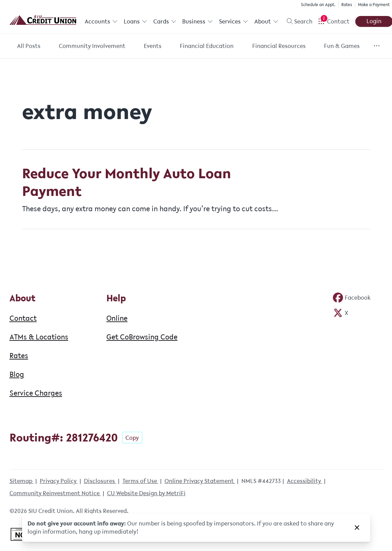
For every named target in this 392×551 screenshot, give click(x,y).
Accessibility (305, 481)
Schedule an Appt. (318, 5)
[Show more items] (377, 46)
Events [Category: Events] (153, 46)
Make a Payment (373, 5)
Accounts (101, 21)
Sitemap (22, 481)
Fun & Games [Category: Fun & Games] (342, 46)
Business (198, 21)
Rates (346, 5)
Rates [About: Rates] (19, 355)
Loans (135, 21)
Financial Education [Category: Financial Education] (207, 46)
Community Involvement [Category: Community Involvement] (92, 46)
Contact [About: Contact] (23, 318)
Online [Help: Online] (117, 318)
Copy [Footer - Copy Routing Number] (132, 438)
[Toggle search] (297, 21)
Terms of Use (140, 481)
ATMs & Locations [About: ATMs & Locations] (39, 337)
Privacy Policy (59, 481)
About (266, 21)
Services (233, 21)
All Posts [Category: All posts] (29, 46)
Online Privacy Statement (200, 481)
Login (373, 21)
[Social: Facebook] (352, 298)
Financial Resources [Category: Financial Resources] (279, 46)
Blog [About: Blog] (17, 374)
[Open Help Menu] (333, 21)
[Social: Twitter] (340, 313)
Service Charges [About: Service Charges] (36, 393)
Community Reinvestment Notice (55, 493)
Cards (165, 21)
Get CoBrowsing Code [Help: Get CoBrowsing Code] (142, 337)
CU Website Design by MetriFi (146, 493)
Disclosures (100, 481)
